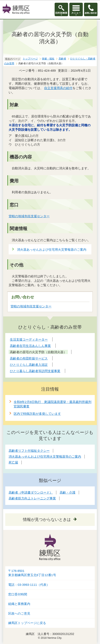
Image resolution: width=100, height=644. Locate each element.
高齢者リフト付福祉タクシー (29, 451)
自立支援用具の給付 (58, 88)
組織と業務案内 (19, 604)
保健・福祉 (48, 59)
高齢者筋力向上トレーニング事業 (32, 498)
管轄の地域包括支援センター (29, 216)
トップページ (30, 59)
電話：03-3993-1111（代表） (29, 585)
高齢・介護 (68, 492)
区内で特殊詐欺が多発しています (37, 414)
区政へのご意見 (19, 614)
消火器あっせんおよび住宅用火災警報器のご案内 (52, 250)
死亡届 (13, 462)
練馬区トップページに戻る (27, 623)
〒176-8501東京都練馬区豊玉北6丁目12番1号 (32, 573)
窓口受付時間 (18, 594)
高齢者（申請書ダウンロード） (31, 492)
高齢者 (62, 59)
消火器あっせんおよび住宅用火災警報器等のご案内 (45, 456)
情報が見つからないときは (47, 520)
